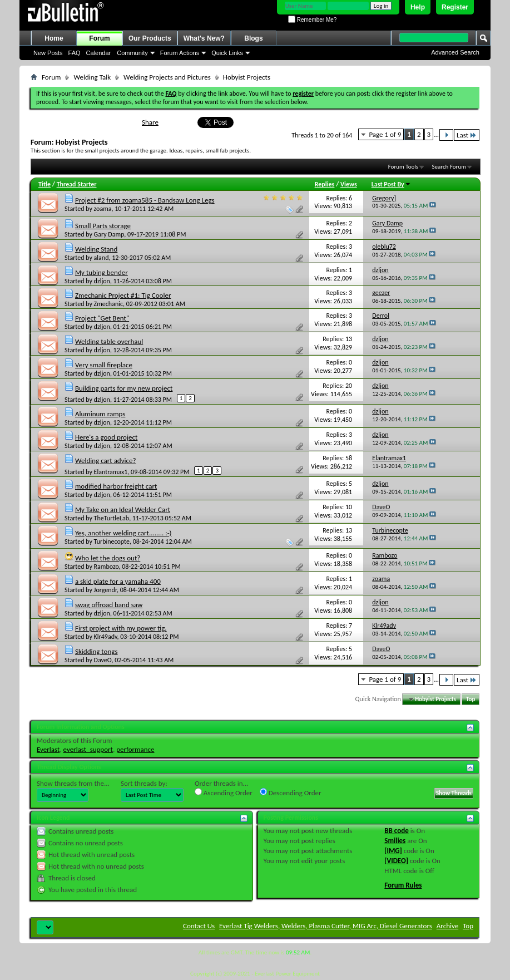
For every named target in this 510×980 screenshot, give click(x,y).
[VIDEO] (396, 861)
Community (132, 53)
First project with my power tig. (121, 628)
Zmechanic (108, 304)
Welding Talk (92, 77)
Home (54, 38)
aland (101, 258)
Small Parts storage (103, 226)
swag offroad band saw (109, 605)
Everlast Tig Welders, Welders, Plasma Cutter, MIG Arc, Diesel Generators (326, 926)
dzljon (102, 281)
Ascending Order (224, 792)
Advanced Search (455, 52)
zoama (103, 209)
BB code (396, 831)
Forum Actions (180, 53)
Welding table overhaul (109, 341)
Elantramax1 (111, 472)
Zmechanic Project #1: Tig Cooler (123, 295)
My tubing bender (101, 272)
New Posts (48, 53)
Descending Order (291, 792)
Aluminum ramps (100, 414)
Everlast (48, 749)
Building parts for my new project (124, 388)
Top (471, 699)
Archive (447, 926)
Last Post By (391, 184)
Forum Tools (403, 167)
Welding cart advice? (106, 461)
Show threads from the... (73, 783)
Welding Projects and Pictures (167, 77)
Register (455, 7)
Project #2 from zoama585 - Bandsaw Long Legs (145, 200)
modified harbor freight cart (116, 486)
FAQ (75, 53)
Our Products (150, 38)
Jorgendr (105, 590)
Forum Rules (403, 885)
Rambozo (107, 567)
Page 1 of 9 (385, 134)
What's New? (204, 38)
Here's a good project (106, 437)
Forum (99, 38)
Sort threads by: (144, 783)
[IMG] (393, 851)
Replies (325, 184)
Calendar (99, 53)
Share (150, 122)
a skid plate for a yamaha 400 (118, 581)
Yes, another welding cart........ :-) (123, 533)
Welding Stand (96, 249)
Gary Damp (109, 234)
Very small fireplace (104, 365)
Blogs (253, 38)
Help (418, 7)
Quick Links (227, 53)
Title (44, 184)
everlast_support (88, 749)
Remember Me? (312, 20)
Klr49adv (106, 637)
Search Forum (449, 167)
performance (135, 749)
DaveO (103, 660)
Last (467, 135)
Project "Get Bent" (102, 318)
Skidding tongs (96, 651)
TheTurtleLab (112, 518)
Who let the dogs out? (108, 558)
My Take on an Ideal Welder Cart (123, 509)
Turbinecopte (112, 541)
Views (349, 184)
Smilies (395, 841)
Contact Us (199, 926)
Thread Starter (77, 184)
